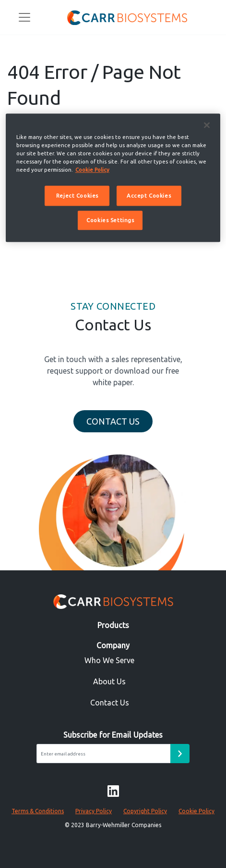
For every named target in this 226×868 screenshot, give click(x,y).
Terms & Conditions (38, 811)
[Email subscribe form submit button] (180, 754)
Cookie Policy (196, 811)
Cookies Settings (110, 220)
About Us (109, 681)
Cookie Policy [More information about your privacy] (92, 170)
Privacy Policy (94, 811)
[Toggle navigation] (24, 17)
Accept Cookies (149, 195)
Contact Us (113, 421)
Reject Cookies (77, 195)
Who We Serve (109, 660)
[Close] (207, 125)
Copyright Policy (145, 811)
